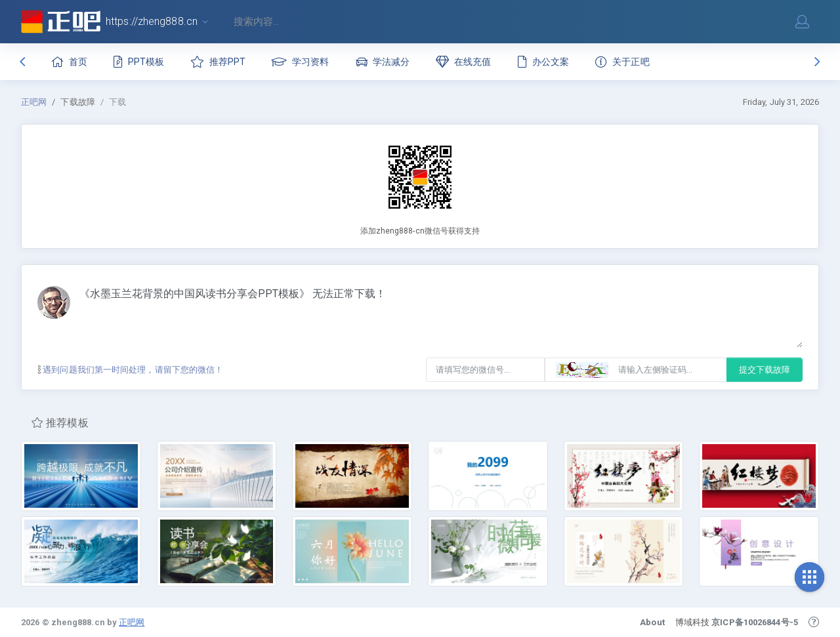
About (652, 622)
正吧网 (34, 102)
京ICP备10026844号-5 (755, 622)
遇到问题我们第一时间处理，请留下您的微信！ (130, 370)
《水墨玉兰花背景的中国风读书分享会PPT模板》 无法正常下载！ (441, 317)
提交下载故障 (765, 370)
